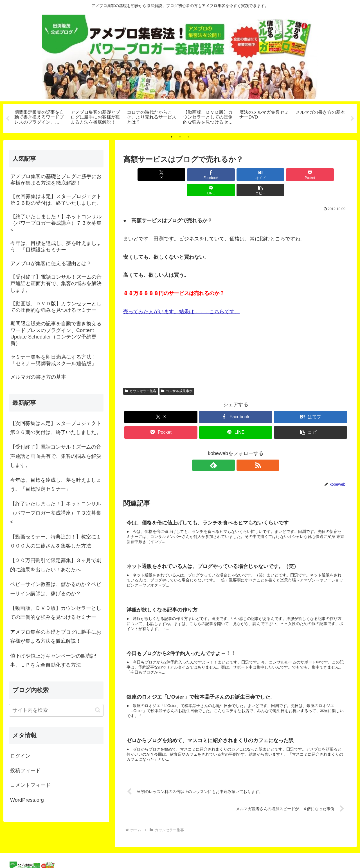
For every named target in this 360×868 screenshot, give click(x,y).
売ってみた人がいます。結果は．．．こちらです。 (181, 296)
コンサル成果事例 (177, 376)
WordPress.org (27, 800)
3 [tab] (188, 137)
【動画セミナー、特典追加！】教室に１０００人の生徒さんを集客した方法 (56, 541)
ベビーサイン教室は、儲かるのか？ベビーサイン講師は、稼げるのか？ (56, 589)
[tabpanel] (39, 118)
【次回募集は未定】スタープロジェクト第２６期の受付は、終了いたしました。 (56, 428)
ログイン (20, 756)
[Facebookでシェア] (179, 175)
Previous (8, 119)
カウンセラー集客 (141, 376)
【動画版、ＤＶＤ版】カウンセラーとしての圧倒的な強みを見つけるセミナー (56, 613)
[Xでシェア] (141, 175)
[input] (56, 710)
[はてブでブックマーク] (217, 175)
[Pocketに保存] (255, 175)
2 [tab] (180, 137)
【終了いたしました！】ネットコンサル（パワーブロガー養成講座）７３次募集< (56, 513)
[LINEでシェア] (292, 175)
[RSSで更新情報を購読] (242, 450)
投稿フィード (25, 771)
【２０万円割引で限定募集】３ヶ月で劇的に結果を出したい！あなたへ (56, 565)
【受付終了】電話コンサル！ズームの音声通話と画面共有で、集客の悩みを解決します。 (56, 456)
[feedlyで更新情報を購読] (229, 450)
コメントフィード (30, 785)
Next (352, 119)
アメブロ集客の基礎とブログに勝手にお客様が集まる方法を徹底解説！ (56, 637)
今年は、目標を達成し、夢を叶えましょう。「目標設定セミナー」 (56, 485)
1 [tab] (172, 137)
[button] (330, 175)
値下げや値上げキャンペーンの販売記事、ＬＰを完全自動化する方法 (53, 660)
